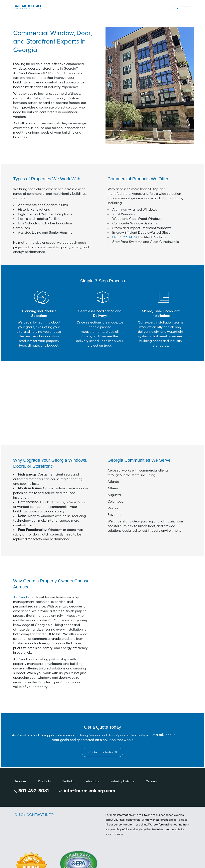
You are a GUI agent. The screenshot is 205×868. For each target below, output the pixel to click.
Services (20, 781)
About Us (92, 781)
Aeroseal (21, 597)
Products (44, 781)
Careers (151, 781)
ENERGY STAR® (125, 237)
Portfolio (68, 781)
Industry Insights (122, 781)
